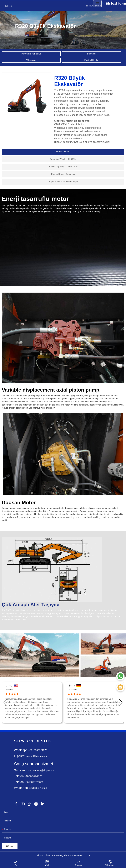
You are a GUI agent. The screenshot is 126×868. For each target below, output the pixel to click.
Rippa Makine (70, 855)
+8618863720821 (34, 782)
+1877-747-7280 (33, 776)
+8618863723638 (38, 788)
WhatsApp (31, 60)
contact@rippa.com (36, 756)
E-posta (79, 863)
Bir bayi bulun (116, 4)
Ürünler (47, 863)
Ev (16, 863)
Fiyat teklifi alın (91, 60)
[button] (121, 702)
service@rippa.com (44, 770)
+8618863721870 (38, 750)
